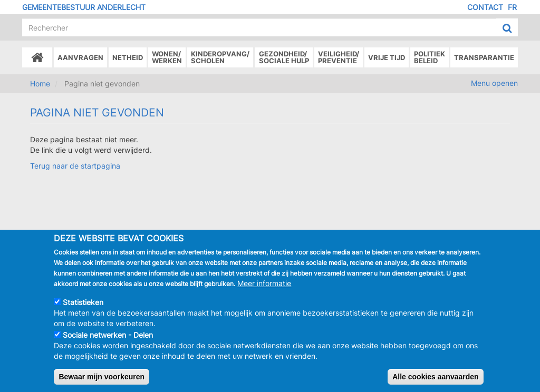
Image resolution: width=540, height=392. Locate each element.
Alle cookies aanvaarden (435, 377)
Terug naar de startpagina (75, 166)
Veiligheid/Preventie (339, 57)
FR (512, 7)
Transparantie (484, 57)
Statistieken (83, 303)
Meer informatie (264, 284)
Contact (485, 7)
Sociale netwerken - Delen (108, 335)
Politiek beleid (430, 57)
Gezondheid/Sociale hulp (284, 57)
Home (40, 84)
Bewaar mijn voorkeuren (102, 377)
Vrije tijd (387, 57)
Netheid (128, 57)
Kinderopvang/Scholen (220, 57)
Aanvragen (80, 57)
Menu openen (494, 83)
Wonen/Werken (167, 57)
